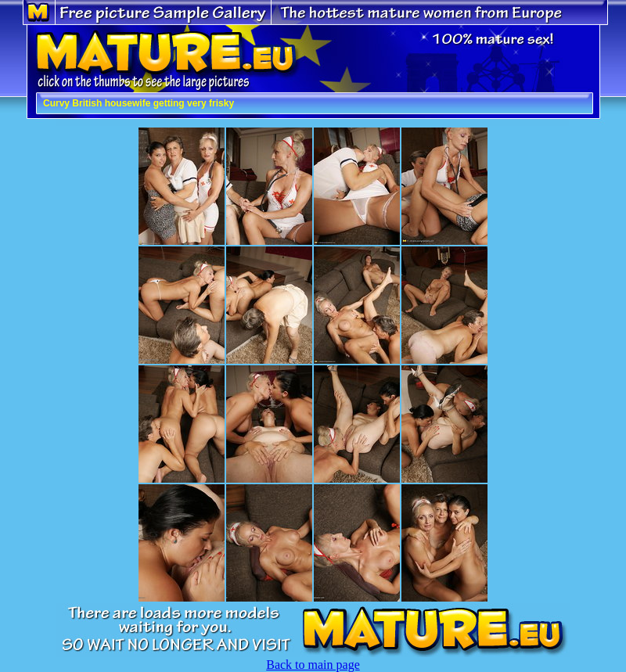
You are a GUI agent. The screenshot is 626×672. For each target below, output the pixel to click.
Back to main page (313, 665)
